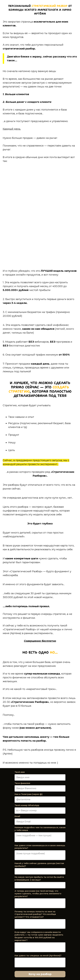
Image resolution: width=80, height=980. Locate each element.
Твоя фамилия (22, 783)
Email (17, 816)
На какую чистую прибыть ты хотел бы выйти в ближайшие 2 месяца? (39, 878)
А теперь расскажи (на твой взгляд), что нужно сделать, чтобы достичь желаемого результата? (38, 894)
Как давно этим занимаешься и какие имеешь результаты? (40, 847)
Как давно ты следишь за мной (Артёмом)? (38, 956)
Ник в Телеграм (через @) (29, 794)
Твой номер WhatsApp (27, 805)
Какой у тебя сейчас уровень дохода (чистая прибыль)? (39, 865)
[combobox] (18, 811)
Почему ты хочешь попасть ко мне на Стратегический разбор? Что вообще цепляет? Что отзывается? (35, 914)
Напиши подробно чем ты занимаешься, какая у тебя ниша (40, 829)
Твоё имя (20, 772)
